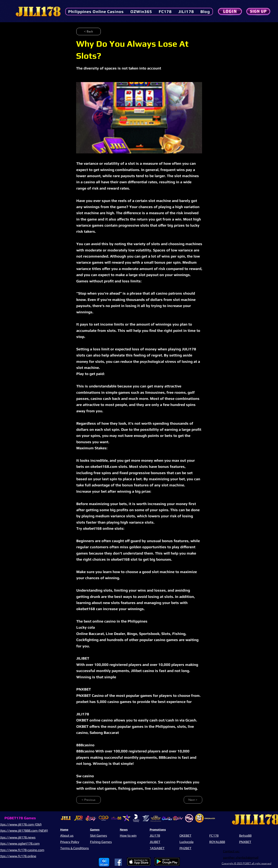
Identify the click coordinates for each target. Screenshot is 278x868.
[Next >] (193, 800)
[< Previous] (89, 800)
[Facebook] (118, 862)
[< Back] (89, 31)
